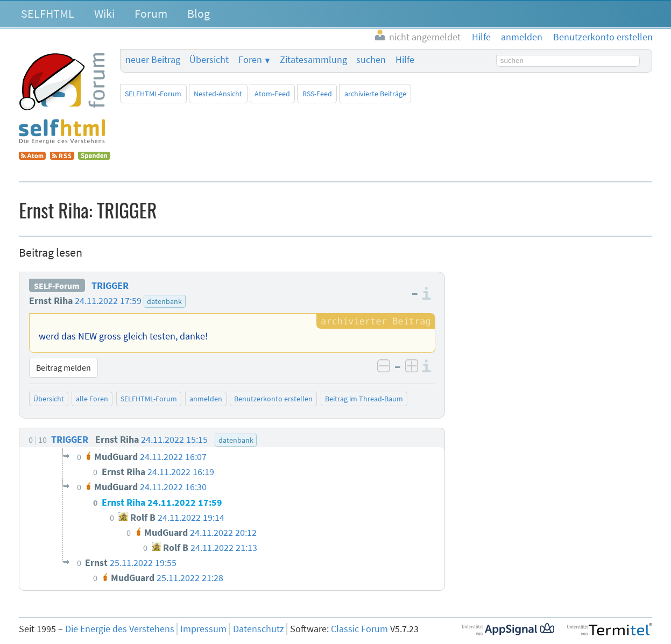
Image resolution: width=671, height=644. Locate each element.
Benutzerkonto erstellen (273, 399)
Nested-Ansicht (218, 94)
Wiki (104, 13)
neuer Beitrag (153, 60)
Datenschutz (259, 629)
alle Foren (92, 399)
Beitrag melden (63, 367)
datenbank (164, 301)
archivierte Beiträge (375, 94)
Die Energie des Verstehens (120, 629)
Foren (250, 60)
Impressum (203, 629)
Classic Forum (359, 629)
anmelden (206, 399)
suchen (371, 60)
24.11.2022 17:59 (108, 301)
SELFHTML (48, 13)
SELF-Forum (57, 286)
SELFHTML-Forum (153, 94)
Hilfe (405, 60)
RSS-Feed (317, 94)
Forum (151, 13)
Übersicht (209, 60)
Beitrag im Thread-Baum (364, 399)
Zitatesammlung (313, 60)
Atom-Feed (272, 94)
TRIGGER (110, 286)
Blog (199, 13)
